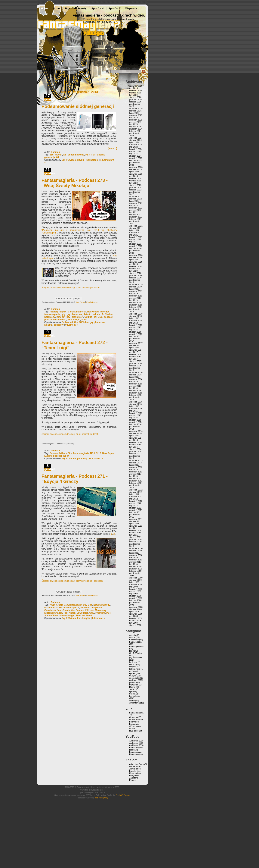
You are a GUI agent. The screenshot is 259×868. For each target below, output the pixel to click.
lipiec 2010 (134, 553)
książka (48, 325)
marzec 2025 (135, 122)
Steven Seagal (67, 616)
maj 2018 (133, 323)
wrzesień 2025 (136, 108)
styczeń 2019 (135, 302)
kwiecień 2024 (136, 149)
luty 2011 (133, 535)
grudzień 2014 (136, 422)
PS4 (70, 320)
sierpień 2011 (135, 521)
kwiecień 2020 (136, 266)
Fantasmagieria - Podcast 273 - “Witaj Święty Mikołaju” (75, 183)
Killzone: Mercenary (96, 610)
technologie (92, 160)
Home (45, 8)
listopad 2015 (135, 395)
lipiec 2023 (134, 172)
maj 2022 (133, 205)
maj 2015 (133, 411)
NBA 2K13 (96, 453)
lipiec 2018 (134, 318)
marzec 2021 (135, 239)
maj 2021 (133, 235)
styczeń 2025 (135, 127)
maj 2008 (133, 616)
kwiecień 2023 (136, 178)
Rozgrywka (134, 776)
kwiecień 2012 (136, 501)
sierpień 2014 (135, 433)
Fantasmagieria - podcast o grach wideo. (109, 15)
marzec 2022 (135, 210)
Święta (77, 320)
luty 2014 (133, 447)
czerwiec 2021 (136, 233)
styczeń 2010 (135, 566)
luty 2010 (133, 564)
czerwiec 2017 (136, 350)
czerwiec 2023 (136, 174)
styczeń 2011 (135, 537)
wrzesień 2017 (136, 343)
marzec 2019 (135, 298)
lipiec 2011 (134, 524)
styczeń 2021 (135, 244)
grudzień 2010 (136, 539)
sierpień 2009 (135, 580)
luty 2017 (133, 359)
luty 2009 (133, 594)
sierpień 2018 (135, 316)
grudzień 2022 (136, 187)
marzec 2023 (135, 181)
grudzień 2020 (136, 246)
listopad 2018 (135, 307)
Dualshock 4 (51, 608)
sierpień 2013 (135, 463)
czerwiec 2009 (136, 584)
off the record (135, 726)
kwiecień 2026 (136, 90)
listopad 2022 (135, 190)
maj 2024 (133, 147)
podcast (108, 317)
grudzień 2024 (136, 129)
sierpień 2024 (135, 140)
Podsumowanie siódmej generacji (78, 106)
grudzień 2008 (136, 598)
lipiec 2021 (134, 230)
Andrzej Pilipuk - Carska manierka (68, 312)
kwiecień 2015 (136, 413)
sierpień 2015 (135, 404)
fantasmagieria (52, 314)
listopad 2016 (135, 366)
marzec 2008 (135, 621)
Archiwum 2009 (136, 743)
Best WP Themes (123, 795)
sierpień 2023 (135, 169)
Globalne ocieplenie (91, 608)
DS (65, 155)
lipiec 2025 (134, 113)
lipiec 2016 (134, 377)
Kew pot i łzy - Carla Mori (70, 317)
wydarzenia (134, 703)
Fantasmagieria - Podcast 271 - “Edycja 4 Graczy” (75, 479)
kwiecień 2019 (136, 296)
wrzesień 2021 (136, 226)
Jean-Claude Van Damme (70, 610)
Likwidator (82, 613)
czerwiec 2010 (136, 555)
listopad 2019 (135, 278)
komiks (132, 664)
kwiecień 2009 (136, 589)
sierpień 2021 (135, 228)
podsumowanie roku (55, 320)
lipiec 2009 (134, 582)
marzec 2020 (135, 269)
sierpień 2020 (135, 257)
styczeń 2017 (135, 361)
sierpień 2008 (135, 609)
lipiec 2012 (134, 494)
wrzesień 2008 (136, 607)
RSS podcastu (136, 731)
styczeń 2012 (135, 508)
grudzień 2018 (136, 305)
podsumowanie (76, 155)
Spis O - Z (114, 8)
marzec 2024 (135, 151)
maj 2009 (133, 587)
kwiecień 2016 (136, 384)
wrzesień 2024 (136, 138)
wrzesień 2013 (136, 460)
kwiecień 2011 (136, 530)
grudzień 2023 (136, 158)
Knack (72, 613)
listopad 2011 (135, 512)
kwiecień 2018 (136, 325)
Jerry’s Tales (135, 769)
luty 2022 (133, 212)
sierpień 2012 (135, 492)
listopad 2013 (135, 454)
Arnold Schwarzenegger (69, 605)
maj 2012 (133, 499)
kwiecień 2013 (136, 472)
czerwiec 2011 (136, 526)
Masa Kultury (135, 773)
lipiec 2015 (134, 406)
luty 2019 (133, 300)
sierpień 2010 (135, 551)
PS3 (88, 155)
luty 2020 (133, 271)
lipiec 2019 (134, 289)
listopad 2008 (135, 600)
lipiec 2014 (134, 436)
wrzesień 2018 (136, 314)
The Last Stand (84, 616)
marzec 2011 (135, 533)
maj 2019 (133, 293)
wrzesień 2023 (136, 167)
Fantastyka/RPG (137, 646)
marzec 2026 (135, 93)
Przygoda (134, 685)
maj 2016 (133, 381)
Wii (58, 157)
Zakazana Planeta (134, 779)
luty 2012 (133, 506)
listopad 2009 (135, 571)
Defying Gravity (102, 605)
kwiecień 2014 (136, 442)
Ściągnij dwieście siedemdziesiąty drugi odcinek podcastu (70, 434)
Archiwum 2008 (136, 741)
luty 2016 (133, 388)
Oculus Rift (90, 317)
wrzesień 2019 (136, 284)
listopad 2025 (135, 102)
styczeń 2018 (135, 332)
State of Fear (51, 616)
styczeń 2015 (135, 420)
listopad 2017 (135, 336)
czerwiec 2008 (136, 614)
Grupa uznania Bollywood (136, 721)
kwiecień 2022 (136, 208)
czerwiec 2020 (136, 262)
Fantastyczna (135, 642)
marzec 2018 (135, 327)
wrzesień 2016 (136, 372)
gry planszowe (74, 314)
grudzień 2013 (136, 451)
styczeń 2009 (135, 596)
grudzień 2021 (136, 217)
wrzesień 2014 (136, 431)
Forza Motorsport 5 (69, 608)
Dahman (55, 152)
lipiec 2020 (134, 260)
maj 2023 (133, 176)
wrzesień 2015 (136, 402)
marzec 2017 (135, 357)
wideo (132, 700)
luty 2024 (133, 154)
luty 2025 (133, 124)
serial (132, 689)
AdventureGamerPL (138, 764)
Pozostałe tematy (76, 8)
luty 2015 (133, 418)
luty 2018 (133, 330)
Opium (132, 729)
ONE (100, 317)
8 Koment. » (99, 618)
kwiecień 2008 (136, 618)
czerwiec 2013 (136, 467)
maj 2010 (133, 557)
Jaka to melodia (92, 314)
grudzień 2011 (136, 510)
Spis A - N (97, 8)
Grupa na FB (135, 717)
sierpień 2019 (135, 287)
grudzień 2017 (136, 334)
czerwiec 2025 (136, 115)
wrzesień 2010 (136, 548)
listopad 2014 (135, 424)
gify (63, 314)
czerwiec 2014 (136, 438)
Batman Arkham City (61, 453)
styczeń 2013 (135, 478)
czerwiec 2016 (136, 379)
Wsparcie (131, 8)
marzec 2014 (135, 445)
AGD (52, 605)
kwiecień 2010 (136, 560)
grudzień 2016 (136, 363)
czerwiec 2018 (136, 321)
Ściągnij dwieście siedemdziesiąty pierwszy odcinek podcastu (72, 581)
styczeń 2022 (135, 215)
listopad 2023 (135, 160)
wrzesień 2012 (136, 490)
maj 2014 (133, 440)
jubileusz (133, 662)
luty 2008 (133, 623)
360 (52, 155)
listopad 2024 (135, 131)
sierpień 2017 (135, 345)
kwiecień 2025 (136, 120)
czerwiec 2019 (136, 291)
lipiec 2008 (134, 612)
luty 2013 (133, 476)
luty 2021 (133, 242)
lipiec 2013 (134, 465)
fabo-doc (105, 312)
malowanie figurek (134, 672)
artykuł (58, 155)
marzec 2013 (135, 474)
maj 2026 (133, 88)
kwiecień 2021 (136, 237)
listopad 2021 (135, 219)
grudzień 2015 (136, 393)
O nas (57, 8)
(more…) (112, 148)
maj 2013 (133, 469)
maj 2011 (133, 528)
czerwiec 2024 (136, 145)
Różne (132, 687)
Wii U (84, 320)
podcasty (59, 325)
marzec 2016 (135, 386)
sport (131, 691)
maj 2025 (133, 118)
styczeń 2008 (135, 625)
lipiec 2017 (134, 348)
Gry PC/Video (69, 160)
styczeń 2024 (135, 156)
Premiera (100, 613)
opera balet (134, 678)
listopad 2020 (135, 248)
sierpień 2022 (135, 199)
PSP (93, 155)
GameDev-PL (136, 766)
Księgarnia (134, 724)
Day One (88, 605)
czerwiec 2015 (136, 409)
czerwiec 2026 (136, 86)
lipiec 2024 (134, 142)
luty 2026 (133, 95)
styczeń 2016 (135, 390)
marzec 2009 (135, 591)
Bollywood (93, 312)
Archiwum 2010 (136, 745)
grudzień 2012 (136, 481)
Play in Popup (92, 302)
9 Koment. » (72, 325)
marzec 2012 (135, 503)
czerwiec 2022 (136, 203)
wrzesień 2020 (136, 255)
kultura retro (135, 669)
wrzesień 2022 (136, 196)
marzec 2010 (135, 562)
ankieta (133, 635)
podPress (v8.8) (101, 798)
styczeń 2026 (135, 97)
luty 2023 (133, 183)
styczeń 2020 (135, 273)
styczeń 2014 (135, 449)
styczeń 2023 (135, 185)
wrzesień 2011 (136, 519)
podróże (133, 682)
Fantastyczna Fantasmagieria (136, 753)
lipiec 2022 (134, 201)
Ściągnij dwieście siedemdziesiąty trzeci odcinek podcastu (71, 288)
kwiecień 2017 (136, 354)
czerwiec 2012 (136, 497)
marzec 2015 (135, 415)
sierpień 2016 (135, 375)
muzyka (133, 676)
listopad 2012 (135, 483)
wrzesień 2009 (136, 578)
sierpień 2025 (135, 111)
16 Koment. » (96, 459)
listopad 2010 (135, 542)
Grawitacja (50, 610)
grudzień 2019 (136, 275)
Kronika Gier (135, 771)
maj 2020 (133, 264)
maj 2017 (133, 352)
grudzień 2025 (136, 99)
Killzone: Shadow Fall (56, 613)
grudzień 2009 (136, 569)
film (79, 618)
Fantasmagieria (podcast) (136, 749)
